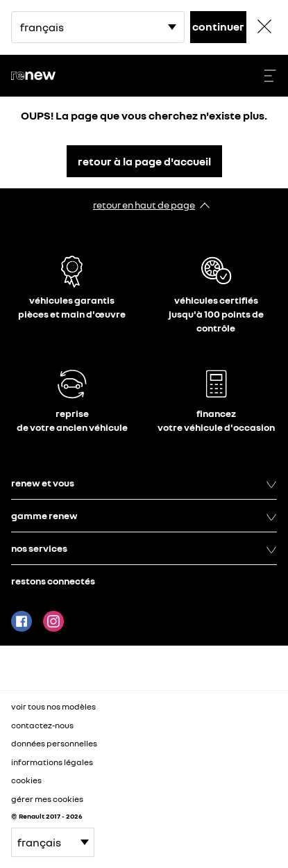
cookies (26, 780)
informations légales (52, 762)
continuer (218, 26)
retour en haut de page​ (144, 205)
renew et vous (144, 483)
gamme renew (144, 516)
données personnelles (54, 743)
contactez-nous (42, 725)
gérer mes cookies (47, 799)
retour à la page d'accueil (144, 161)
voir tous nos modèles (53, 706)
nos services (144, 548)
